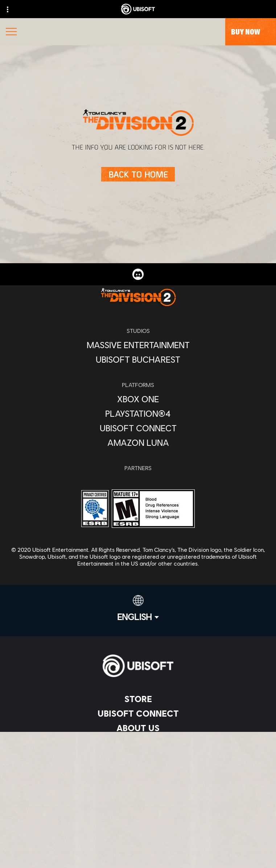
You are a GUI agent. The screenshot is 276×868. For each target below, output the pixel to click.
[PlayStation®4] (138, 413)
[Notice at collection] (138, 819)
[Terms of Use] (138, 807)
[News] (138, 742)
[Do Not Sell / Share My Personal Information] (138, 831)
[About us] (138, 728)
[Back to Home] (138, 174)
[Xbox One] (138, 399)
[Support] (138, 757)
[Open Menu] (11, 32)
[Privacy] (138, 795)
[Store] (138, 699)
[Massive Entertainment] (138, 345)
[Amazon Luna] (138, 443)
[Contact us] (138, 783)
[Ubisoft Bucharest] (138, 359)
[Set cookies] (138, 855)
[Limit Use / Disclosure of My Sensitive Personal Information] (138, 843)
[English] (138, 608)
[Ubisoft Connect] (138, 713)
